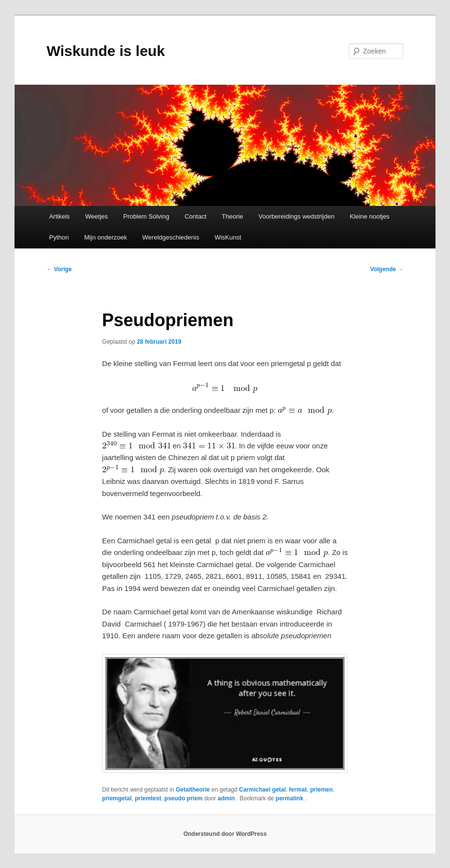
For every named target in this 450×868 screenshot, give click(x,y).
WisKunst (228, 237)
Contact (195, 216)
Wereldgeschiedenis (171, 237)
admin (227, 798)
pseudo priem (184, 798)
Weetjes (97, 216)
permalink (290, 798)
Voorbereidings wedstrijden (296, 216)
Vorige (59, 269)
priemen (321, 790)
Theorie (233, 216)
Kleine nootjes (370, 216)
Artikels (60, 216)
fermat (298, 790)
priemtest (148, 798)
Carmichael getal (262, 790)
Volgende (387, 269)
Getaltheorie (193, 790)
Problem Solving (146, 216)
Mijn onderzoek (106, 237)
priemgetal (117, 798)
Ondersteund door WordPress (225, 834)
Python (59, 237)
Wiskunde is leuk (106, 51)
